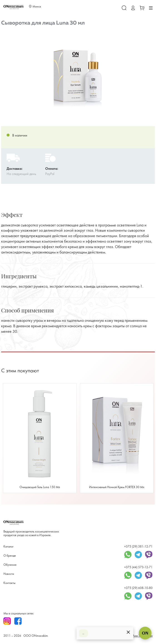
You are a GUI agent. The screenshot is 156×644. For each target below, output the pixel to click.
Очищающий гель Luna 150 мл (40, 487)
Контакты (9, 583)
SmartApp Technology (139, 636)
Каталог (8, 547)
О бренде (10, 556)
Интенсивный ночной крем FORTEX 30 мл (117, 487)
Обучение (10, 565)
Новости (9, 574)
